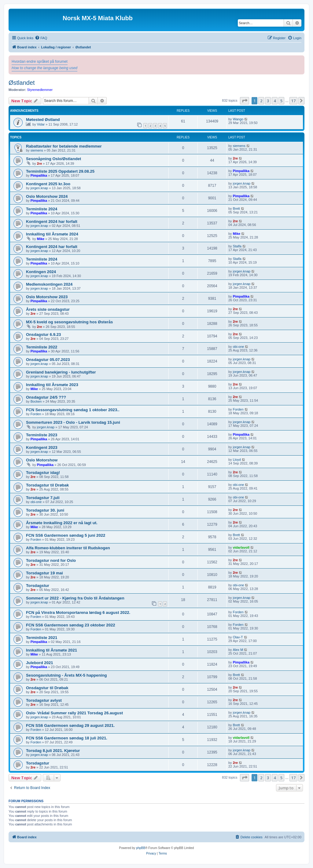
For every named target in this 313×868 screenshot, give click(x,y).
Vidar (41, 124)
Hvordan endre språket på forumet (40, 62)
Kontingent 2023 (42, 447)
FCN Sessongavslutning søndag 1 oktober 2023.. (73, 410)
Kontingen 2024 (41, 272)
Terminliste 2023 (42, 435)
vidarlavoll (241, 547)
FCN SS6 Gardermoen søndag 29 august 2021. (70, 725)
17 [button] (293, 101)
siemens (37, 150)
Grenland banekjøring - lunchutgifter (61, 372)
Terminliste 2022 (42, 347)
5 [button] (281, 101)
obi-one (239, 347)
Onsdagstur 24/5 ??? (46, 397)
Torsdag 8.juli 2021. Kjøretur (53, 751)
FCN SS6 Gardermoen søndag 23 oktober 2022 (71, 625)
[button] (245, 101)
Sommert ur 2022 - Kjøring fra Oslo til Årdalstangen (75, 598)
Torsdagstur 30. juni (45, 510)
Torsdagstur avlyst (44, 700)
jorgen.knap (39, 188)
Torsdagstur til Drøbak (47, 485)
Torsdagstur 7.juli (43, 498)
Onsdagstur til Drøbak (47, 688)
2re (40, 163)
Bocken (36, 401)
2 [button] (261, 101)
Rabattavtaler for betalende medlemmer (64, 146)
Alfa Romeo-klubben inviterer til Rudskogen (68, 548)
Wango (238, 119)
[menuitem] (41, 38)
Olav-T (238, 637)
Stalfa (237, 246)
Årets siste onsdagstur (48, 309)
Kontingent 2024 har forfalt (52, 222)
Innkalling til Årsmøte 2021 (52, 650)
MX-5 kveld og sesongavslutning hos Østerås (69, 322)
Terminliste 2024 (42, 209)
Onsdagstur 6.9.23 (43, 334)
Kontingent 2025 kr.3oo (48, 184)
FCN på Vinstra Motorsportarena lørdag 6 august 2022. (78, 612)
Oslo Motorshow (42, 460)
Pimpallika (39, 175)
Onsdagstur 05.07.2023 (48, 360)
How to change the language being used (44, 68)
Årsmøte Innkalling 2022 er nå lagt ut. (62, 523)
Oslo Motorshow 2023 (47, 297)
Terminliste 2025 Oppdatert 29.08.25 (60, 171)
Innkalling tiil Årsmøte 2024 (52, 234)
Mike (41, 239)
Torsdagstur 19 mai (44, 573)
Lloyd (237, 460)
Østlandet (22, 83)
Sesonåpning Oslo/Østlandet (53, 159)
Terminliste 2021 (42, 638)
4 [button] (275, 101)
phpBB (141, 848)
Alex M (238, 650)
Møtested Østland (43, 120)
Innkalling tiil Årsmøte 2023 (52, 385)
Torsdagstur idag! (43, 473)
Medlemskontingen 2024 (49, 284)
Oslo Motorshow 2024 (47, 196)
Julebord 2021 (40, 663)
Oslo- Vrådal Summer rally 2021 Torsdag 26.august (74, 713)
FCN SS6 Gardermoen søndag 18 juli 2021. (67, 738)
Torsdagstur (38, 586)
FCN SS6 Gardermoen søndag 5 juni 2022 (66, 535)
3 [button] (268, 101)
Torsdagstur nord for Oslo (51, 560)
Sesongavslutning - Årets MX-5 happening (66, 675)
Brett (236, 209)
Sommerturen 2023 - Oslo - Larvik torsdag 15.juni (73, 422)
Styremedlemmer (40, 90)
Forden (36, 414)
